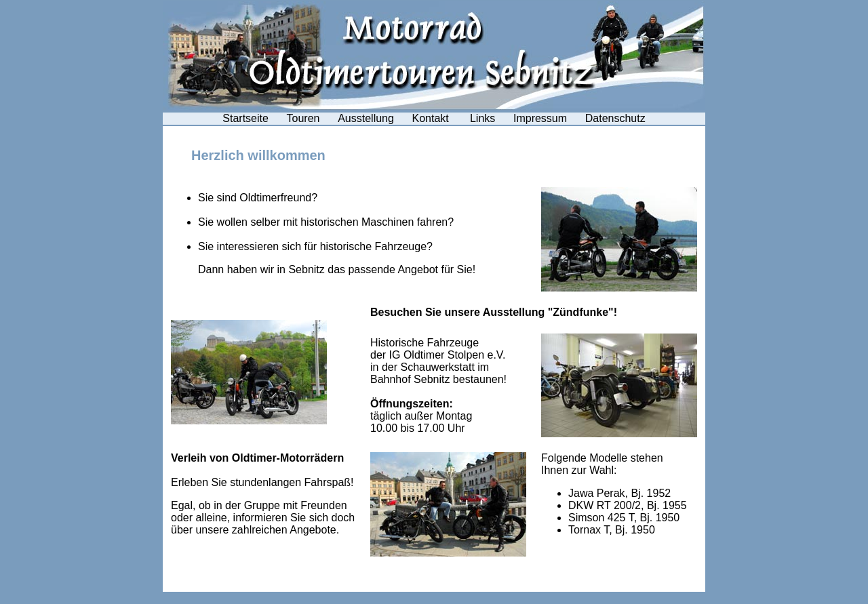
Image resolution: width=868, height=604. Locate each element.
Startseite (245, 118)
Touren (303, 118)
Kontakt (432, 118)
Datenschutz (615, 118)
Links (482, 118)
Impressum (540, 118)
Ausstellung (366, 118)
